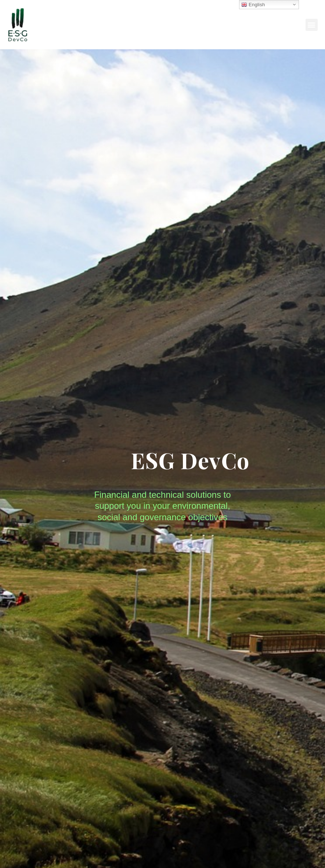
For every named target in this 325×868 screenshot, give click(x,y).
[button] (312, 25)
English (253, 5)
